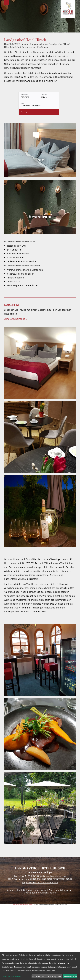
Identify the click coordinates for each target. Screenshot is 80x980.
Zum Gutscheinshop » (16, 319)
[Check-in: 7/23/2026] (29, 96)
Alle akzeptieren (70, 976)
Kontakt (21, 890)
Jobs (30, 890)
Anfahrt (11, 890)
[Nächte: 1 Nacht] (49, 96)
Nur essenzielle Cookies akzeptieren (47, 976)
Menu (7, 2)
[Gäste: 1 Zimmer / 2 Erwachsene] (39, 105)
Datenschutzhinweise (60, 890)
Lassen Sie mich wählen (11, 976)
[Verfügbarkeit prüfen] (39, 112)
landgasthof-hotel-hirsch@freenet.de (53, 879)
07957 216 (18, 879)
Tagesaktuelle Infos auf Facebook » (40, 882)
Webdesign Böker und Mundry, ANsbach (23, 904)
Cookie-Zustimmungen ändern (40, 893)
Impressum (40, 890)
